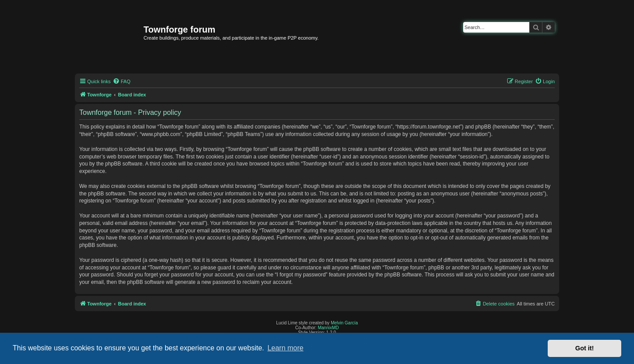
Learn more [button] (285, 348)
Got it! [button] (585, 348)
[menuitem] (122, 81)
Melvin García (344, 323)
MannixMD (328, 328)
